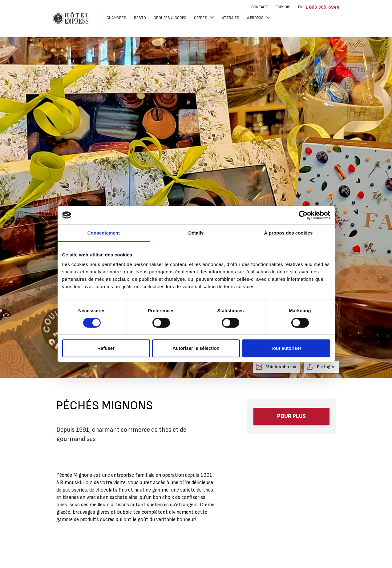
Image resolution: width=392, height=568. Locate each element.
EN (300, 7)
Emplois (283, 7)
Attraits (231, 18)
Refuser (106, 348)
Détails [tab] (196, 233)
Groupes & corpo (170, 18)
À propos (256, 18)
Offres (201, 18)
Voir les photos (281, 367)
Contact (260, 7)
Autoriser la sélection (196, 348)
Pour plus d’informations (292, 419)
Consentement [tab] (104, 233)
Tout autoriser (286, 348)
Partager (325, 367)
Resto (140, 18)
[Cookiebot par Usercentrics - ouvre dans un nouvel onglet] (303, 215)
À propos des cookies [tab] (289, 233)
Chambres (116, 18)
